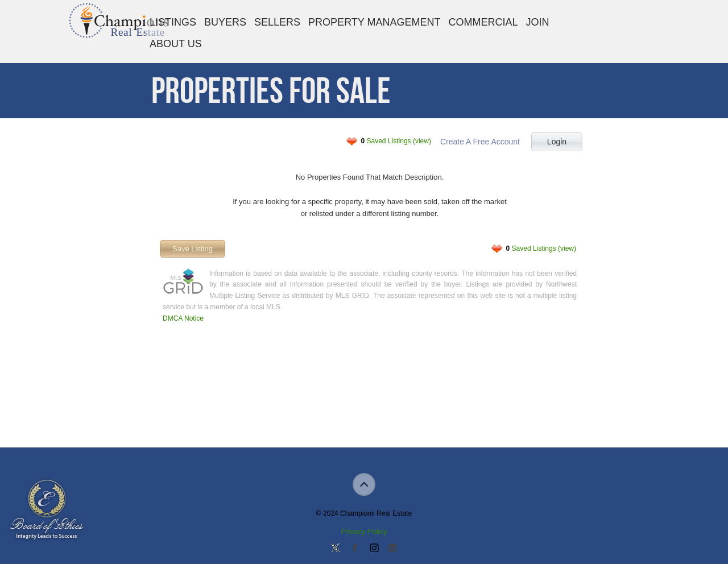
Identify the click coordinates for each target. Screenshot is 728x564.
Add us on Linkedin (392, 549)
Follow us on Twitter (336, 549)
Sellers (277, 22)
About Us (176, 44)
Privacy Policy (364, 531)
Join (538, 22)
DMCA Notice (183, 318)
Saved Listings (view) (396, 141)
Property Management (374, 22)
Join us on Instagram (374, 549)
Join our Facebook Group (354, 549)
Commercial (483, 22)
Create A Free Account (480, 142)
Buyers (225, 22)
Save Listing (193, 249)
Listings (173, 22)
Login (557, 142)
